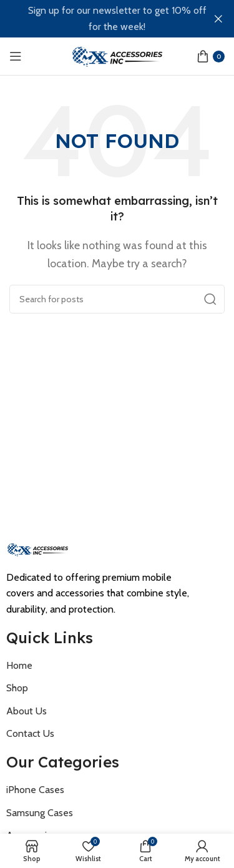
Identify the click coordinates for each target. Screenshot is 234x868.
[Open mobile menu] (16, 56)
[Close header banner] (218, 19)
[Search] (117, 299)
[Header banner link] (98, 19)
